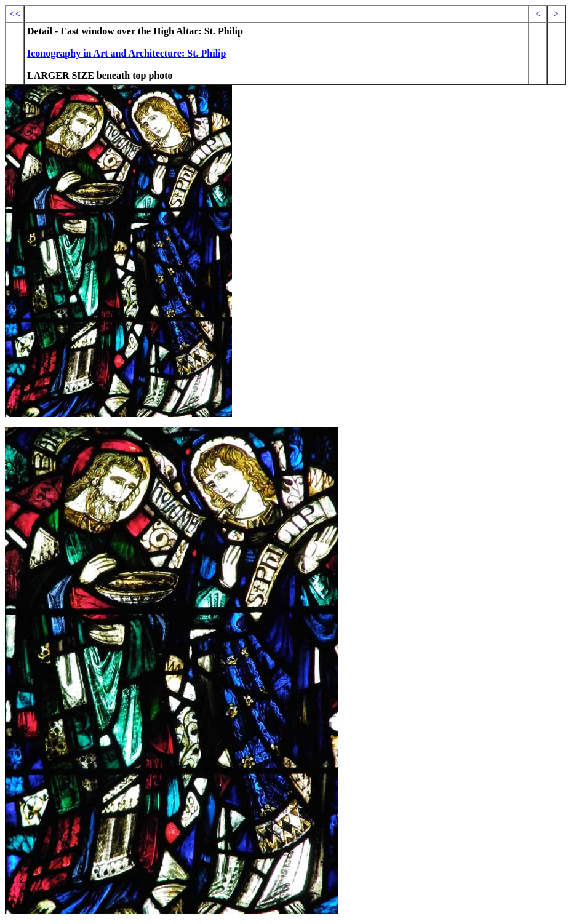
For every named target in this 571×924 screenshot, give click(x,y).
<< (15, 14)
